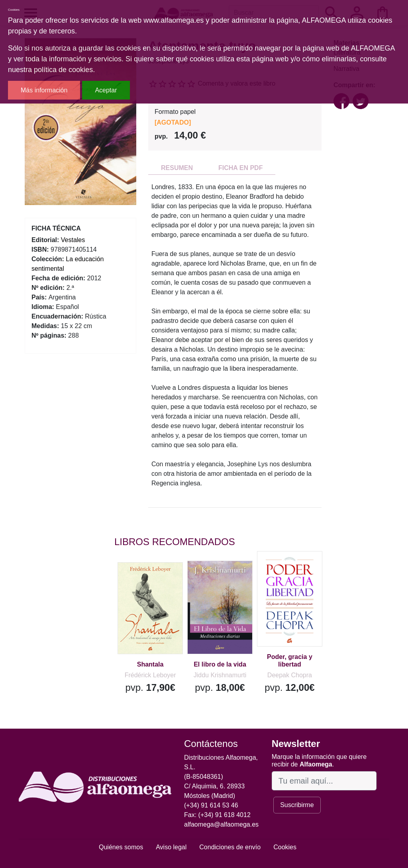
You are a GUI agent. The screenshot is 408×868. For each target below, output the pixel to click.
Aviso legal (171, 847)
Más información (44, 90)
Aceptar (106, 90)
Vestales (73, 240)
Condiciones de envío (230, 847)
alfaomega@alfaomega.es (221, 824)
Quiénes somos (121, 847)
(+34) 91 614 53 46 (211, 805)
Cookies (285, 847)
